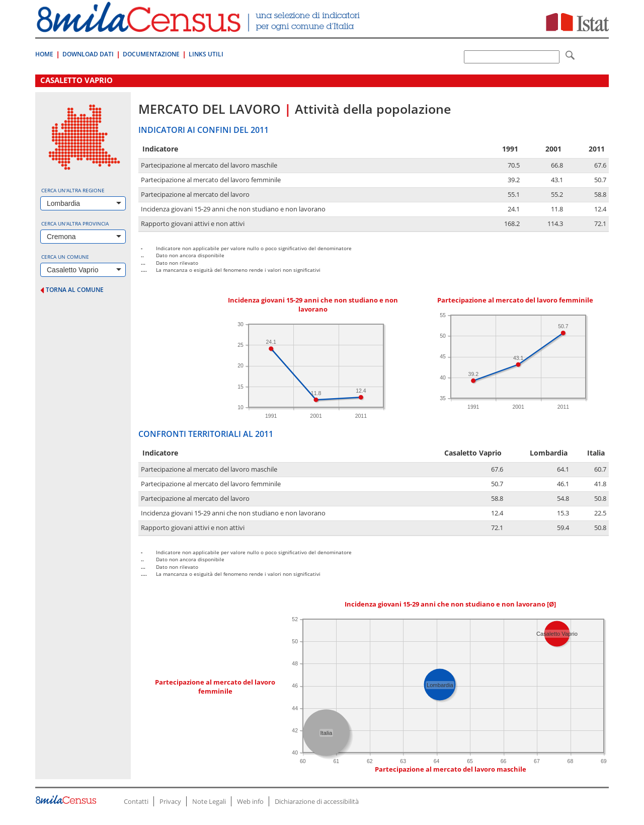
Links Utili (206, 54)
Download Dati (88, 54)
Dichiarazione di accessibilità (317, 801)
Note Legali (209, 801)
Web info (250, 801)
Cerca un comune (65, 257)
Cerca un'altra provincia (75, 223)
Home (44, 54)
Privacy (170, 801)
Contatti (136, 801)
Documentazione (151, 54)
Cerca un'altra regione (73, 190)
